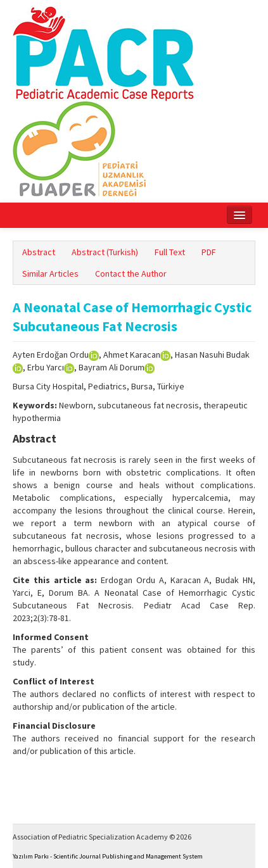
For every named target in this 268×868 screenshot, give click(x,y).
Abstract (39, 252)
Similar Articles (50, 274)
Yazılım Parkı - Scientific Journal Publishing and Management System (108, 856)
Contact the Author (131, 274)
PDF (209, 252)
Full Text (170, 252)
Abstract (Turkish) (105, 252)
